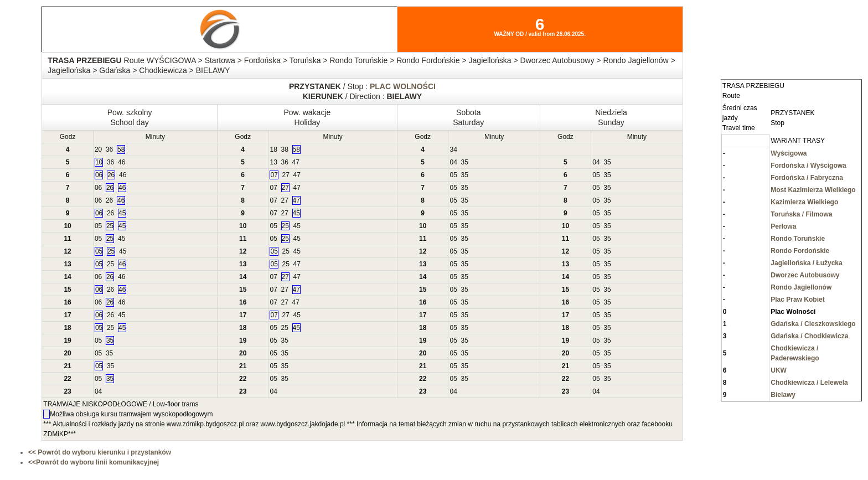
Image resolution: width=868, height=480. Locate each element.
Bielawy (783, 395)
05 (453, 175)
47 (296, 162)
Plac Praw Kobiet (797, 300)
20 (98, 149)
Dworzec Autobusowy (805, 275)
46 (122, 162)
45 (122, 213)
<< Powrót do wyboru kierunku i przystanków (100, 452)
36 (109, 149)
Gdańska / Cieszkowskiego (813, 324)
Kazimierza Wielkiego (804, 202)
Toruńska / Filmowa (801, 214)
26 (111, 175)
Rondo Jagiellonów (801, 287)
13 (273, 162)
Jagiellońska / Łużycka (806, 263)
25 (110, 226)
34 (453, 149)
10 (99, 162)
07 (274, 175)
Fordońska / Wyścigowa (808, 166)
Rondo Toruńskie (798, 239)
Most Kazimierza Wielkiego (813, 190)
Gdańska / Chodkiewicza (809, 336)
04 (453, 162)
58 (121, 149)
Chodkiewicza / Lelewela (809, 383)
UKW (779, 370)
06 (99, 175)
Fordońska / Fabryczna (807, 178)
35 (465, 162)
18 (273, 149)
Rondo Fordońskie (800, 251)
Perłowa (783, 226)
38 (285, 149)
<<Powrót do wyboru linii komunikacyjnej (94, 462)
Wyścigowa (789, 153)
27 (286, 175)
